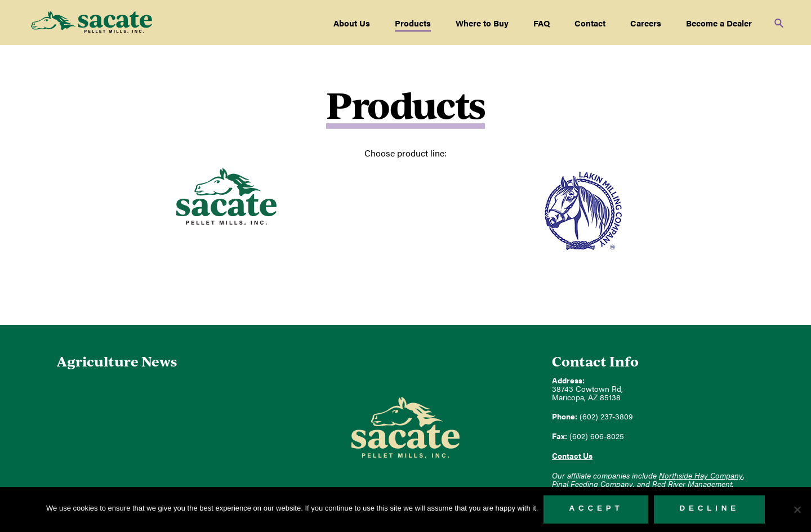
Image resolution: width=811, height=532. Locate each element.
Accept (596, 508)
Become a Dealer (719, 23)
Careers (646, 23)
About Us (352, 23)
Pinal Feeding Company (592, 484)
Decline (709, 508)
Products (413, 23)
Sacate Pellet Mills (92, 23)
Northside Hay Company (701, 475)
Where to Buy (482, 23)
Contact (590, 23)
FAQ (542, 23)
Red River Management (692, 484)
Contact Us (572, 456)
